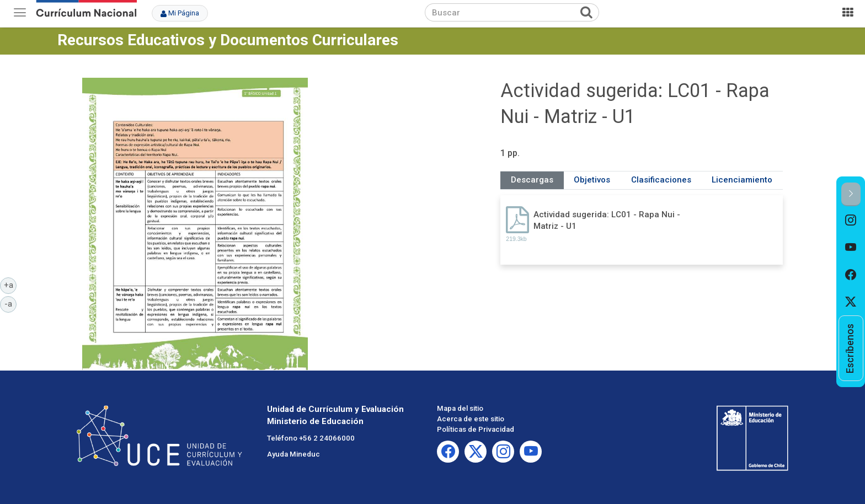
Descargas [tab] (532, 180)
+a (10, 285)
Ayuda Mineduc (293, 454)
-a (10, 303)
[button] (851, 194)
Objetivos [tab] (592, 180)
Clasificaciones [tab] (661, 180)
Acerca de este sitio (471, 419)
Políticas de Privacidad (476, 429)
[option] (851, 220)
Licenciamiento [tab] (742, 180)
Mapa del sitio (460, 408)
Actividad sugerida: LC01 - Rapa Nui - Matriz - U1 (607, 220)
